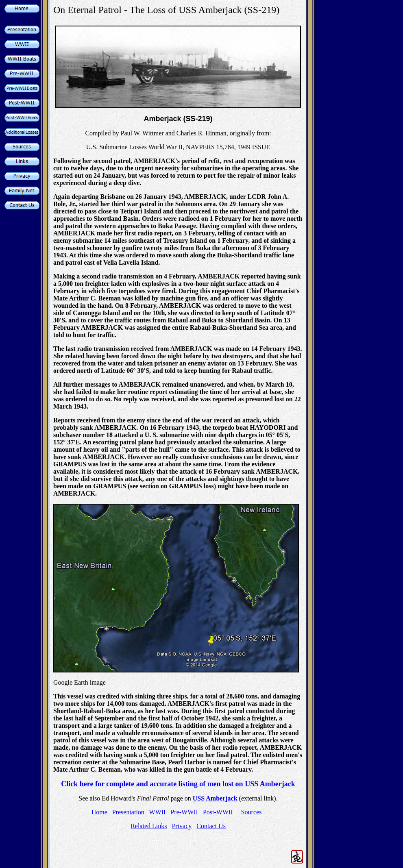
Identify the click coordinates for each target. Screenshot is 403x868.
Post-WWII (219, 812)
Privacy (182, 826)
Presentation (128, 812)
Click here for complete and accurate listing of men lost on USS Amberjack (178, 784)
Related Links (149, 826)
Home (99, 812)
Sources (252, 812)
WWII (158, 812)
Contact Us (211, 826)
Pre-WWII (184, 812)
